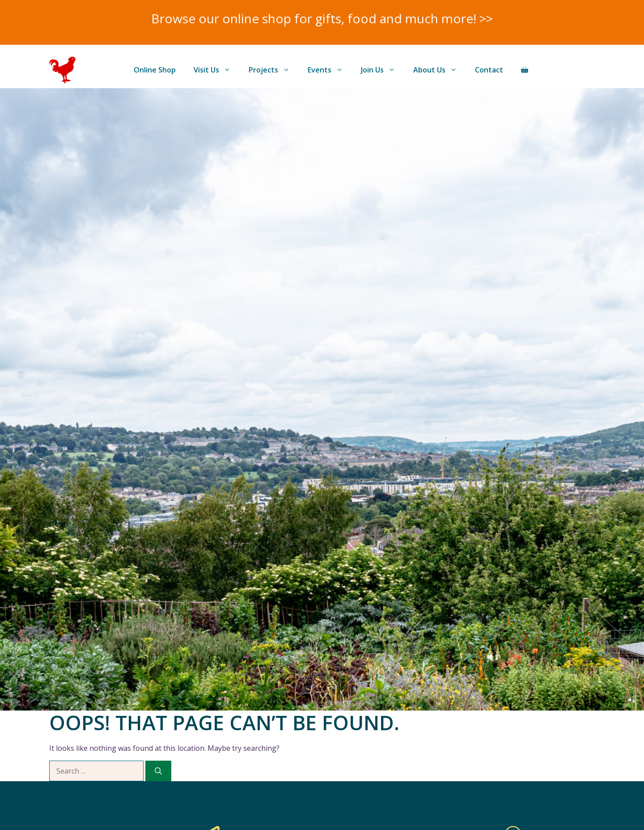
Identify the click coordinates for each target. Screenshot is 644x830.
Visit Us (217, 70)
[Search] (158, 771)
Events (330, 70)
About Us (440, 70)
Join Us (383, 70)
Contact (489, 70)
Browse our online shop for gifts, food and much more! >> (322, 18)
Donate (566, 70)
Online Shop (155, 70)
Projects (274, 70)
